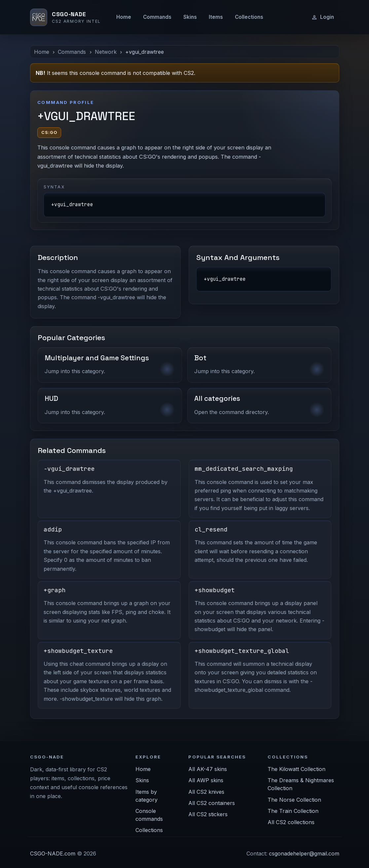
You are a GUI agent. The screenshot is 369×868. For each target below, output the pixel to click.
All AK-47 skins (208, 769)
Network (106, 52)
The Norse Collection (294, 800)
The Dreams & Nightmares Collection (301, 784)
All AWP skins (206, 780)
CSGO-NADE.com (53, 853)
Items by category (147, 796)
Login (323, 17)
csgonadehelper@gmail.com (304, 853)
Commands (157, 17)
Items (216, 17)
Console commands (149, 815)
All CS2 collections (291, 822)
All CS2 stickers (208, 814)
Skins (190, 17)
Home (124, 17)
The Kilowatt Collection (296, 769)
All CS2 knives (206, 792)
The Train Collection (293, 811)
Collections (249, 17)
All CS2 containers (212, 803)
